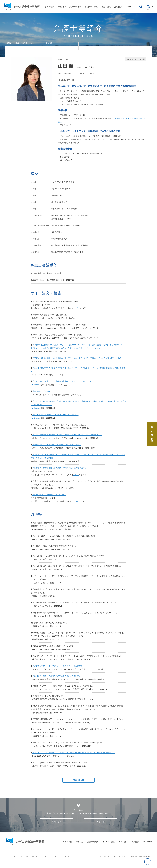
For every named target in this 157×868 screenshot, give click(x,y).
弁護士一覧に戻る (78, 782)
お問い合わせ (104, 860)
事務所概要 (57, 826)
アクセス (100, 826)
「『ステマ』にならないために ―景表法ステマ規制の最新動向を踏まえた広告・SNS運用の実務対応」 (74, 753)
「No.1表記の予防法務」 (42, 391)
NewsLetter (147, 845)
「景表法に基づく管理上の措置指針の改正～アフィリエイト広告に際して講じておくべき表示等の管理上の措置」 (78, 358)
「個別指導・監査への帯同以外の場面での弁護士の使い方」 (56, 676)
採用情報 (135, 845)
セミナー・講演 (108, 845)
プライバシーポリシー (120, 860)
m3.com (36, 385)
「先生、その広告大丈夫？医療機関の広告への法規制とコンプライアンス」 (63, 381)
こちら (76, 308)
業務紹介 (80, 845)
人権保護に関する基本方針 (141, 860)
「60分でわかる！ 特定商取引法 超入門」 (49, 495)
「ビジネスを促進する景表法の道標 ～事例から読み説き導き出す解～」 (61, 468)
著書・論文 (123, 845)
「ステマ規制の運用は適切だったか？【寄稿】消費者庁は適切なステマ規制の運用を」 (67, 435)
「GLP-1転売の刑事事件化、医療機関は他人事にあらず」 (55, 415)
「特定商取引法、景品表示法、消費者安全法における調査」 (56, 445)
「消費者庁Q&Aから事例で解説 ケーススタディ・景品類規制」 (58, 666)
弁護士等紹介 (93, 845)
